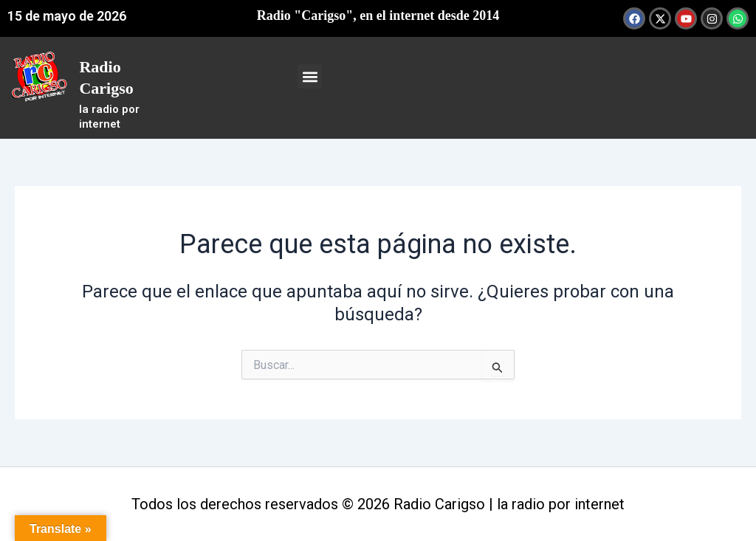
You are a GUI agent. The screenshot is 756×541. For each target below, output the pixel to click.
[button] (310, 76)
